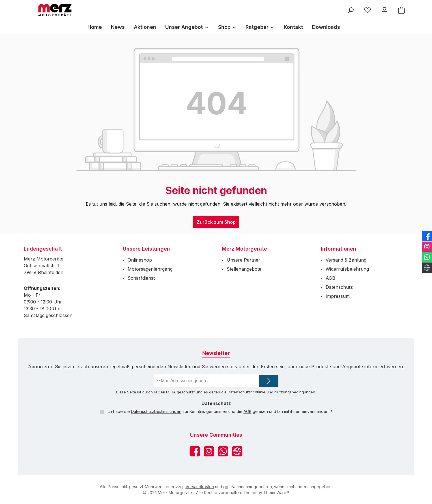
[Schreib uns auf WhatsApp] (223, 451)
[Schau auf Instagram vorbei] (209, 451)
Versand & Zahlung (346, 260)
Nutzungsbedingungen (295, 392)
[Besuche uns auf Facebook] (195, 451)
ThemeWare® (276, 493)
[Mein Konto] (384, 10)
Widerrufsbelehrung (347, 269)
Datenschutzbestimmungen (156, 411)
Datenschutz (339, 287)
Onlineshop (140, 260)
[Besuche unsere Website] (237, 451)
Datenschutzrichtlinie (247, 392)
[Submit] (269, 381)
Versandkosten (200, 487)
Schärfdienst (141, 278)
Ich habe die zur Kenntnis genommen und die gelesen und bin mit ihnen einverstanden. (220, 411)
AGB (330, 278)
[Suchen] (351, 10)
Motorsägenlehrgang (150, 269)
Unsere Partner (243, 260)
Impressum (338, 296)
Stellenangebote (244, 269)
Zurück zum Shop (216, 222)
